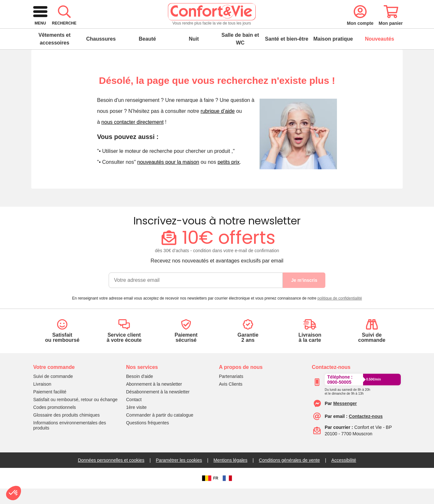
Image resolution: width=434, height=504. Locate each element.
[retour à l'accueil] (78, 27)
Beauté (147, 54)
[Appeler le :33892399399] (347, 406)
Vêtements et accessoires (54, 54)
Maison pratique (333, 54)
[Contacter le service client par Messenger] (345, 419)
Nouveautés (380, 54)
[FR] (227, 494)
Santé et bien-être (287, 54)
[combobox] (216, 27)
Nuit (194, 54)
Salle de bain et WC (240, 54)
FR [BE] (209, 494)
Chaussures (101, 54)
